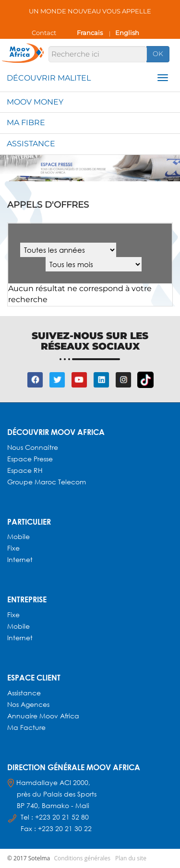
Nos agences (28, 704)
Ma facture (26, 727)
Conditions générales (82, 858)
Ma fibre (26, 123)
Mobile (18, 536)
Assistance (31, 144)
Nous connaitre (33, 447)
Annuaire (23, 716)
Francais (90, 33)
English (127, 33)
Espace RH (26, 470)
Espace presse (30, 459)
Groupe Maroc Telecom (47, 482)
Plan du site (131, 858)
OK (158, 54)
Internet (20, 559)
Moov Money (35, 102)
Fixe (13, 548)
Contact (44, 33)
